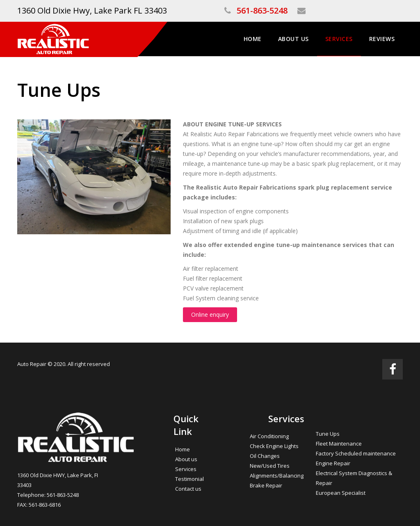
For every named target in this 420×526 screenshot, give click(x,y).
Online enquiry (210, 314)
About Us (293, 39)
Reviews (382, 39)
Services (339, 39)
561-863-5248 (262, 10)
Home (253, 39)
